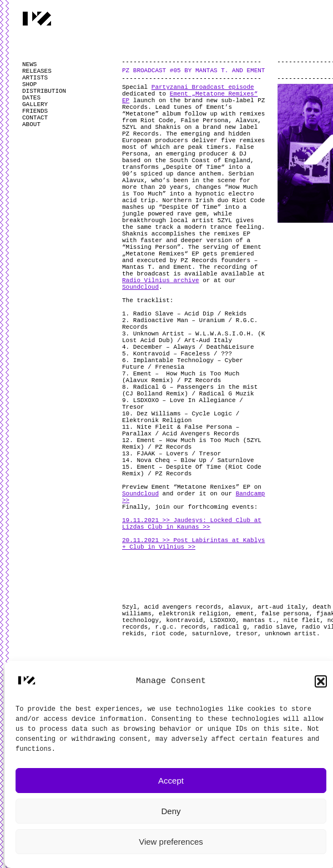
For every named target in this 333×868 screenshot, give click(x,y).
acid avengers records (183, 607)
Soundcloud (140, 287)
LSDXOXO (223, 620)
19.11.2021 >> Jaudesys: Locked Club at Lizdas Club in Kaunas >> (192, 524)
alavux (239, 607)
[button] (321, 681)
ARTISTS (35, 78)
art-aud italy (281, 607)
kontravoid (184, 620)
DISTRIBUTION (44, 91)
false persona (285, 614)
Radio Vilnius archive (161, 280)
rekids (133, 634)
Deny (171, 811)
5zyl (129, 607)
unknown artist (290, 634)
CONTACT (35, 118)
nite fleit (301, 620)
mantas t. (259, 620)
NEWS (29, 64)
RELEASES (37, 71)
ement (245, 614)
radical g (230, 627)
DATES (31, 98)
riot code (168, 634)
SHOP (29, 84)
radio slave (274, 627)
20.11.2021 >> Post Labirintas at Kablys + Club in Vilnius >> (193, 544)
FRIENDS (35, 111)
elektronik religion (193, 614)
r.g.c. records (180, 627)
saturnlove (210, 634)
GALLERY (35, 104)
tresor (247, 634)
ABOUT (31, 124)
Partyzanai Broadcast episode (203, 87)
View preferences (171, 842)
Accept (171, 781)
